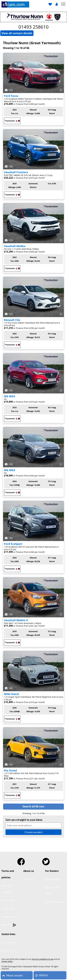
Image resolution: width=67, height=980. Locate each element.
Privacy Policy (8, 900)
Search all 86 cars (33, 806)
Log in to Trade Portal (52, 891)
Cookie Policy (8, 908)
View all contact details (17, 33)
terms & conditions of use (42, 959)
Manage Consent (10, 917)
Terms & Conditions (55, 902)
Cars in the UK (8, 942)
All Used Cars (8, 951)
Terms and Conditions (7, 889)
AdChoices (9, 925)
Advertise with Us (54, 879)
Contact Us (29, 879)
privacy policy (7, 961)
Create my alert (34, 832)
